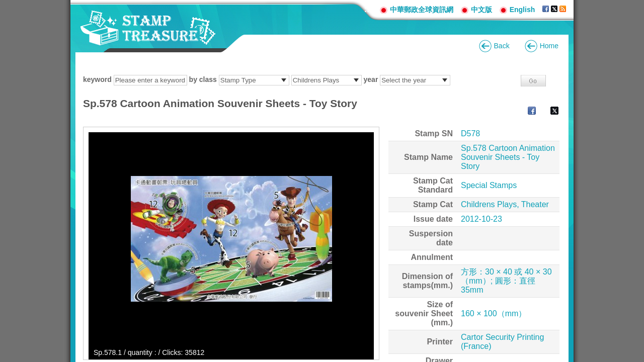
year (371, 79)
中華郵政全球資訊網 (422, 10)
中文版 (481, 10)
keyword (97, 79)
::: (368, 9)
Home (549, 46)
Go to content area (5, 5)
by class (203, 79)
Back (502, 46)
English (522, 10)
